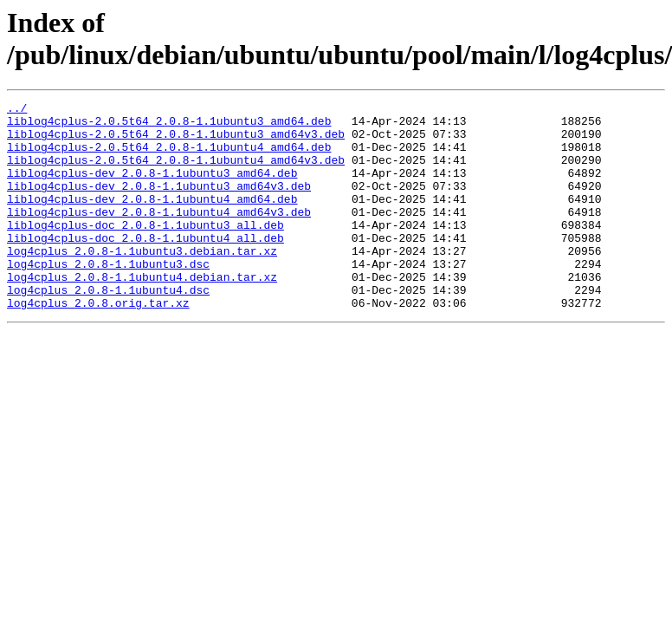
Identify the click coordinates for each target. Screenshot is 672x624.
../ (17, 110)
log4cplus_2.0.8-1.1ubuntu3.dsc (108, 297)
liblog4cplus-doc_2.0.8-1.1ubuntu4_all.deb (145, 266)
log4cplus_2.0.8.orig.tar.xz (98, 344)
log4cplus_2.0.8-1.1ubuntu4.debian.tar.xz (142, 313)
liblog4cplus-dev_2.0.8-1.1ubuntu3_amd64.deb (152, 188)
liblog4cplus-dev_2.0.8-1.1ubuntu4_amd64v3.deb (159, 235)
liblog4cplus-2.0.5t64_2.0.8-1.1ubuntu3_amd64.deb (169, 126)
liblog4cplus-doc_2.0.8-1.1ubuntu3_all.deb (145, 250)
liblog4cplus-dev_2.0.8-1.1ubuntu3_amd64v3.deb (159, 204)
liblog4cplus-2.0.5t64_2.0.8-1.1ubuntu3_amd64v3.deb (176, 141)
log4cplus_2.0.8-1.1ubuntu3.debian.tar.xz (142, 282)
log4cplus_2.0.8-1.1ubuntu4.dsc (108, 328)
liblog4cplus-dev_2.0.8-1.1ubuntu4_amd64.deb (152, 219)
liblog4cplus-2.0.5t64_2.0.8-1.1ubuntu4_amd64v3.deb (176, 172)
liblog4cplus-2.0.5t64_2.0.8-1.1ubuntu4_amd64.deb (169, 157)
